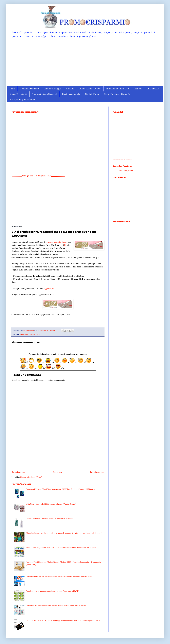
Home (12, 89)
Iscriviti (138, 89)
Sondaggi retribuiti (18, 94)
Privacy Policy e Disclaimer (23, 99)
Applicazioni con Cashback (44, 94)
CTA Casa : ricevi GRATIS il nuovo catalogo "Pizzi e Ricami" (51, 504)
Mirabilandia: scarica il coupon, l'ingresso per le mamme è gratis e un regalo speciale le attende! (65, 533)
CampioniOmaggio (52, 89)
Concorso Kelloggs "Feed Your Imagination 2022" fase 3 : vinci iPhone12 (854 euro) (60, 489)
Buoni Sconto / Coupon (90, 89)
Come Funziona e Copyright (117, 94)
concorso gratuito (53, 242)
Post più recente (19, 472)
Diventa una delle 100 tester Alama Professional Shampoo (49, 518)
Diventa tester (153, 89)
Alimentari (24, 334)
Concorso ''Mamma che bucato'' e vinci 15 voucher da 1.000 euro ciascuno (56, 606)
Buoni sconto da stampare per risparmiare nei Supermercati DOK (52, 591)
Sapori (64, 242)
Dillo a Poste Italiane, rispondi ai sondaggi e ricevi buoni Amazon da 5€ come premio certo (63, 620)
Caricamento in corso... (122, 159)
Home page (58, 472)
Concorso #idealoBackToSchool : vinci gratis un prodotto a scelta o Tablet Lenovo (59, 577)
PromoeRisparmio (126, 170)
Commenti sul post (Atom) (31, 477)
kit (65, 245)
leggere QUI (49, 288)
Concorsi (70, 89)
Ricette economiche (71, 94)
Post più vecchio (97, 472)
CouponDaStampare (29, 89)
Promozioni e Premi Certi (118, 89)
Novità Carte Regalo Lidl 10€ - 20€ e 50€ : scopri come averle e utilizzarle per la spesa (61, 548)
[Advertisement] (85, 62)
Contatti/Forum (92, 94)
